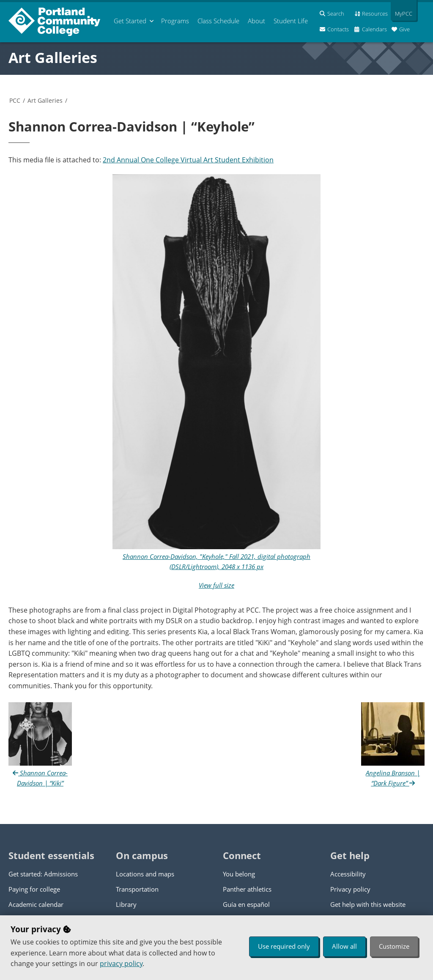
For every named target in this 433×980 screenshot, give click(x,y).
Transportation (137, 889)
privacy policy (121, 964)
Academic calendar (36, 904)
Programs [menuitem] (175, 21)
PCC (15, 100)
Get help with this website (368, 904)
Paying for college (34, 889)
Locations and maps (145, 874)
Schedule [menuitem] (218, 21)
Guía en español (246, 904)
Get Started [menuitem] (130, 21)
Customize (394, 946)
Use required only (284, 946)
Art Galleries (53, 57)
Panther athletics (247, 889)
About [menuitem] (256, 21)
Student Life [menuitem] (291, 21)
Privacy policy (350, 889)
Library (126, 904)
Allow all (344, 946)
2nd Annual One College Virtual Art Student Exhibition (188, 160)
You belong (239, 874)
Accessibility (348, 874)
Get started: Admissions (43, 874)
